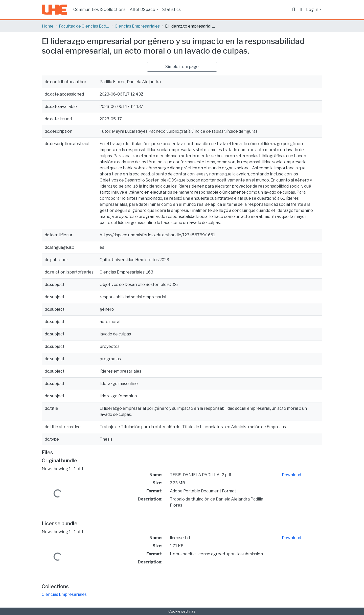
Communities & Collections (99, 9)
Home (48, 26)
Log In (312, 9)
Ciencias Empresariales (137, 26)
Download (291, 475)
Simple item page (182, 67)
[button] (301, 10)
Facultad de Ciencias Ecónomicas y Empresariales (84, 26)
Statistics (172, 9)
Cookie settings (182, 611)
